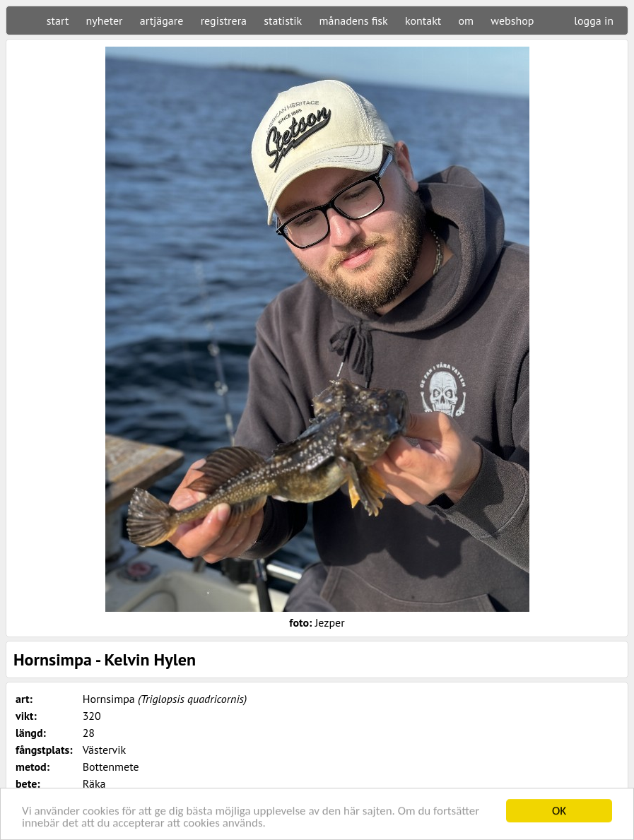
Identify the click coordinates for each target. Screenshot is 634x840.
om (466, 20)
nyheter (105, 20)
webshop (512, 20)
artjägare (162, 20)
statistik (283, 20)
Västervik (105, 750)
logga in (594, 20)
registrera (224, 20)
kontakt (423, 20)
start (58, 20)
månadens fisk (354, 20)
